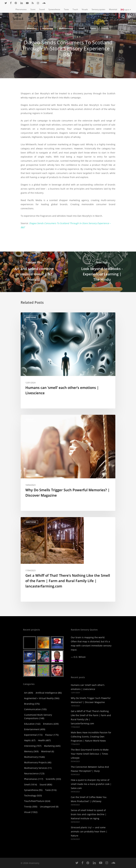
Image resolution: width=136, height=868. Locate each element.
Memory (30, 420)
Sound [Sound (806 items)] (46, 784)
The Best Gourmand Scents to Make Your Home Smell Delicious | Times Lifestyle (90, 754)
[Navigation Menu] (130, 17)
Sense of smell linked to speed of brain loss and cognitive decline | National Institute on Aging (89, 814)
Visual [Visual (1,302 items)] (31, 812)
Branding (32, 28)
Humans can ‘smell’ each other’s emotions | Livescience (88, 687)
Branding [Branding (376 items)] (32, 704)
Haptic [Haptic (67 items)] (30, 740)
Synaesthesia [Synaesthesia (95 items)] (33, 790)
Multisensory (66, 28)
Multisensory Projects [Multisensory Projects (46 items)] (38, 762)
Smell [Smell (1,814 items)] (31, 784)
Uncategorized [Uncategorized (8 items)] (49, 807)
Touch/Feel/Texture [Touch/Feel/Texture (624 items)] (37, 801)
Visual (68, 34)
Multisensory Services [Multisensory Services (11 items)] (38, 768)
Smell (81, 28)
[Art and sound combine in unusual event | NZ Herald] (34, 272)
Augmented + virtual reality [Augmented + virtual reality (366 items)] (42, 698)
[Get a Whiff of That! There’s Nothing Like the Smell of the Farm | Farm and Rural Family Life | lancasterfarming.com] (68, 559)
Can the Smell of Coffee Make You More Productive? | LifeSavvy (89, 799)
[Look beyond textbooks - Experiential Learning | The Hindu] (102, 272)
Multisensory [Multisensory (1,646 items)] (34, 757)
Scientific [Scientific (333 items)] (53, 779)
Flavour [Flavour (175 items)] (52, 735)
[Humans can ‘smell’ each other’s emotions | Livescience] (68, 360)
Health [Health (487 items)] (44, 740)
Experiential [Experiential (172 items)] (33, 735)
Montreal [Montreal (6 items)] (48, 751)
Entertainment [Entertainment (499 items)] (35, 729)
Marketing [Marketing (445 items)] (52, 746)
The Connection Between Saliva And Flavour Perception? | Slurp (90, 769)
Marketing (48, 28)
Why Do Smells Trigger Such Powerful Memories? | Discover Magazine (91, 700)
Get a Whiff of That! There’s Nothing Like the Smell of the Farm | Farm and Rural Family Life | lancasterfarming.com (91, 717)
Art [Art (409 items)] (29, 693)
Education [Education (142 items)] (32, 724)
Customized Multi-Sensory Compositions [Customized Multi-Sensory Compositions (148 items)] (38, 717)
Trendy (105, 28)
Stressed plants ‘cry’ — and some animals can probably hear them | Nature (89, 831)
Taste (93, 28)
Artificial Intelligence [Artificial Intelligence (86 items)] (49, 693)
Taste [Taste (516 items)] (51, 790)
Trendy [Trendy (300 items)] (31, 807)
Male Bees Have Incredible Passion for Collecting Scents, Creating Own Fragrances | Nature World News (91, 737)
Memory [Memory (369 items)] (31, 751)
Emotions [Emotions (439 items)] (51, 724)
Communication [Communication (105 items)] (35, 709)
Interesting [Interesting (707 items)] (33, 746)
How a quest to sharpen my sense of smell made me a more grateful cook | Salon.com (91, 784)
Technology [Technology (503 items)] (33, 796)
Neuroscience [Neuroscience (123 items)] (34, 773)
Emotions (31, 317)
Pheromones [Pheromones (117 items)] (34, 779)
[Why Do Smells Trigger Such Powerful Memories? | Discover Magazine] (68, 463)
